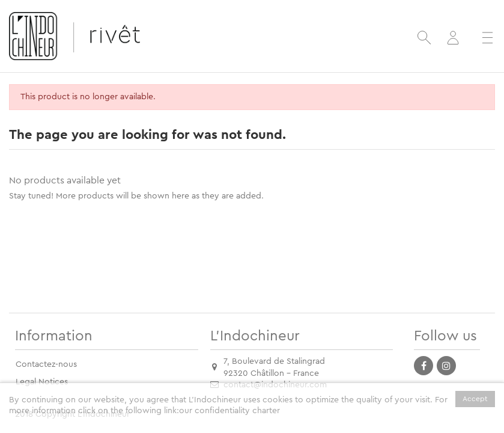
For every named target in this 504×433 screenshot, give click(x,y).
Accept (475, 399)
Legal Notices (42, 382)
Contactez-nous (46, 364)
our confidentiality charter (229, 411)
